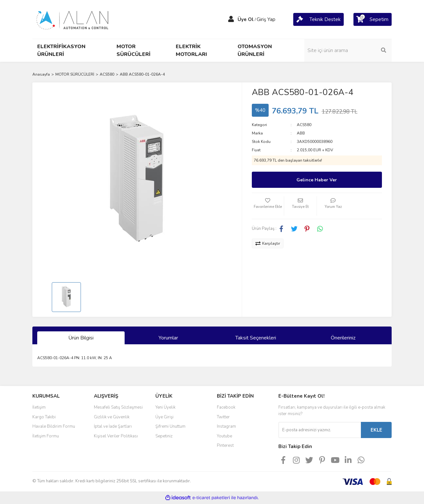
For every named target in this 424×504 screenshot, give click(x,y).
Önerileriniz (343, 338)
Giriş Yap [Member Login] (266, 19)
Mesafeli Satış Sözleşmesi (118, 407)
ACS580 (304, 125)
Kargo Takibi (44, 417)
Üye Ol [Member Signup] (246, 19)
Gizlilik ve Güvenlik (112, 417)
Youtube (224, 436)
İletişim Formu (46, 436)
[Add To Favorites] (268, 206)
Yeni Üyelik (165, 407)
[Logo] (73, 19)
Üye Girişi (164, 417)
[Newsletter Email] (320, 430)
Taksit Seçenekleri (256, 338)
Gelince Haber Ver (317, 180)
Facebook (226, 407)
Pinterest (225, 445)
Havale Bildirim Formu (54, 426)
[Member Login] (231, 19)
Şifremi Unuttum (170, 426)
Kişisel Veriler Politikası (116, 436)
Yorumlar (168, 338)
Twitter (223, 417)
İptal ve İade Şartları (113, 426)
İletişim (39, 407)
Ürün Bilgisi (81, 338)
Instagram (226, 426)
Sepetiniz (164, 436)
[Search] (348, 50)
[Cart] (318, 19)
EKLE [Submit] (376, 430)
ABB (301, 133)
